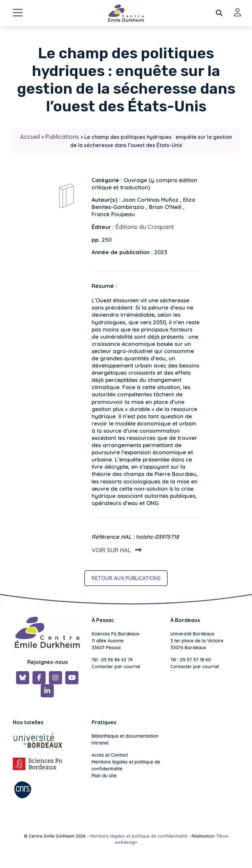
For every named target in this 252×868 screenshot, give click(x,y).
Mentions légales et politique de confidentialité (126, 765)
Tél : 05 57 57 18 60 (191, 660)
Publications (62, 137)
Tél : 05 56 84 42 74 (112, 660)
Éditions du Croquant (145, 227)
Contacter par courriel (116, 667)
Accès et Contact (110, 755)
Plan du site (104, 776)
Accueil (30, 137)
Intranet (100, 743)
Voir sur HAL (115, 550)
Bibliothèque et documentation (125, 736)
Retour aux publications (126, 578)
